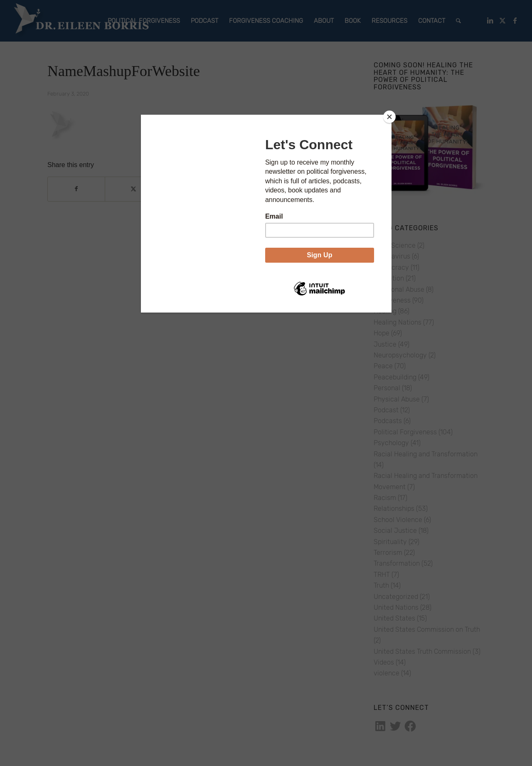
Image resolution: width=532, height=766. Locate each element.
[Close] (389, 117)
